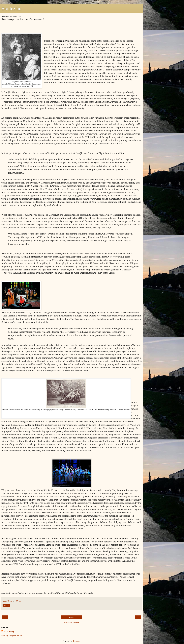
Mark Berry (9, 632)
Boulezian (11, 8)
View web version (72, 623)
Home (72, 617)
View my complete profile (11, 635)
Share (6, 606)
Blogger (76, 641)
